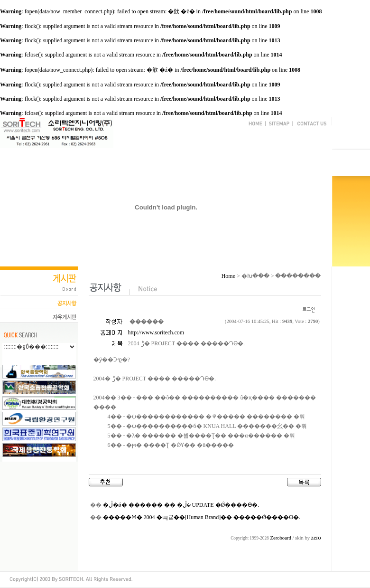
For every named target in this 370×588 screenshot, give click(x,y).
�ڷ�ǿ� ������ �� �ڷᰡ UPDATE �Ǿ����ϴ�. (181, 505)
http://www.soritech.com (156, 332)
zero (316, 538)
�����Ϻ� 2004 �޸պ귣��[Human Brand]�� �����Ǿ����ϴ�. (202, 517)
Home (228, 276)
